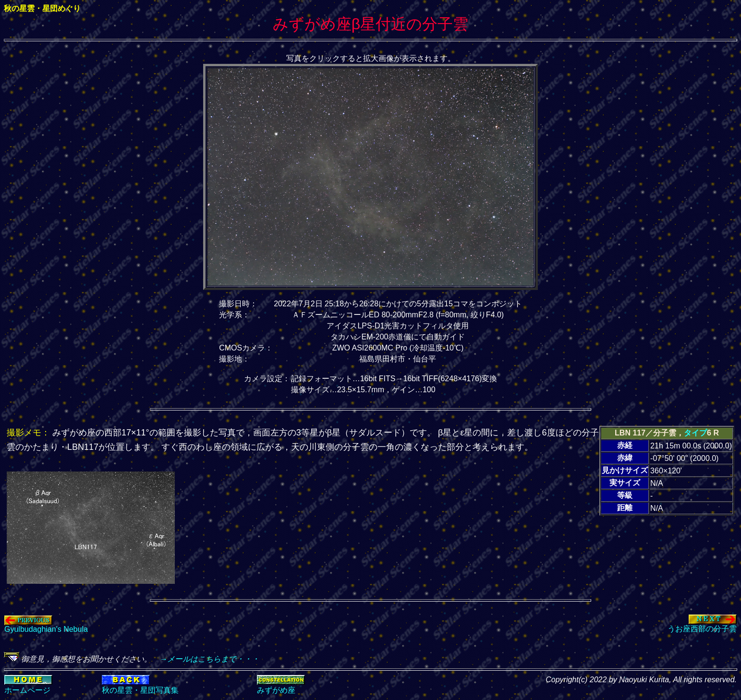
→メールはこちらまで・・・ (206, 659)
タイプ (695, 433)
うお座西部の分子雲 (702, 625)
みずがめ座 (276, 690)
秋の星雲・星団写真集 (140, 690)
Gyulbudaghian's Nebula (46, 626)
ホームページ (27, 690)
